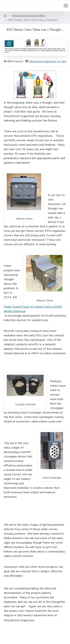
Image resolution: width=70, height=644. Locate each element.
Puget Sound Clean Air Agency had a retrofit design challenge (33, 309)
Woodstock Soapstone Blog (29, 16)
